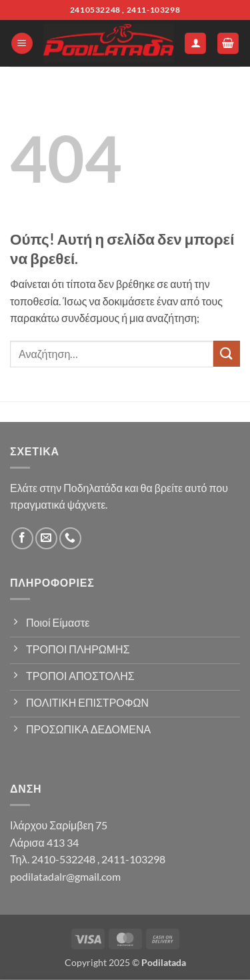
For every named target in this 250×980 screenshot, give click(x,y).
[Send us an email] (46, 538)
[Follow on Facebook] (22, 538)
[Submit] (227, 354)
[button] (22, 44)
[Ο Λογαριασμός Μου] (195, 44)
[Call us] (70, 538)
